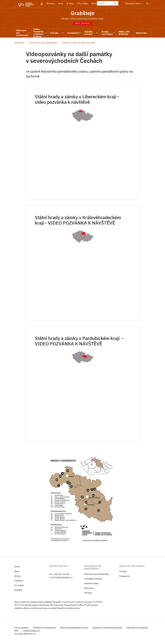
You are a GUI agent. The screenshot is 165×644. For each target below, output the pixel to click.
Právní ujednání (22, 628)
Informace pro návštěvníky (96, 575)
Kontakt (95, 3)
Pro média (83, 3)
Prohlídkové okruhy (93, 579)
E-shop (70, 3)
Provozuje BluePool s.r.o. (25, 634)
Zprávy (17, 576)
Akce (61, 3)
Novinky (51, 3)
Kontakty (18, 590)
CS (148, 3)
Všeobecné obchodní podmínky (109, 628)
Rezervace (89, 589)
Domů (17, 567)
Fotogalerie (125, 577)
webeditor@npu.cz (41, 631)
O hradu (123, 572)
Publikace (19, 581)
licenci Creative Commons (80, 602)
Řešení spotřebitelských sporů (76, 628)
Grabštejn (83, 13)
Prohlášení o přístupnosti (45, 628)
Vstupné (88, 593)
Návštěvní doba (91, 584)
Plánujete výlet (134, 3)
